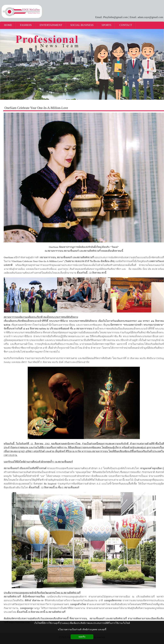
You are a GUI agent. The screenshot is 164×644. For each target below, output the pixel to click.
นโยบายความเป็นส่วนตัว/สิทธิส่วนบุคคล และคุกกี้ (82, 630)
